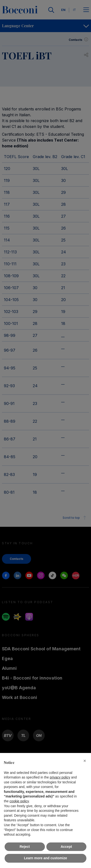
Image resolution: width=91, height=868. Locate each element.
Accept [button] (66, 847)
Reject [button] (25, 847)
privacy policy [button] (60, 777)
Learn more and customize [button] (45, 858)
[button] (85, 761)
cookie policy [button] (19, 801)
